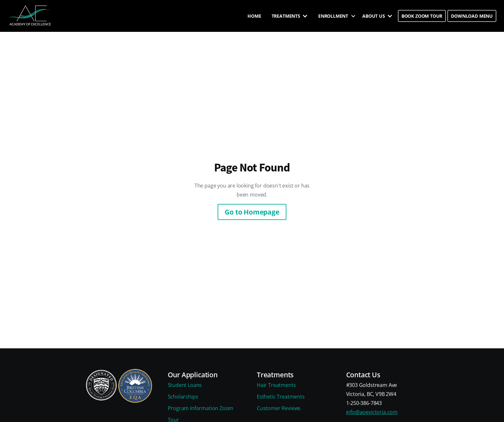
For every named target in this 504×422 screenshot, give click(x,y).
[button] (290, 16)
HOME (254, 16)
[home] (31, 16)
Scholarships (183, 397)
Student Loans (185, 385)
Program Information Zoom (201, 408)
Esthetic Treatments (281, 397)
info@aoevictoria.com (372, 412)
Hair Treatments (276, 385)
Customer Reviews (279, 408)
